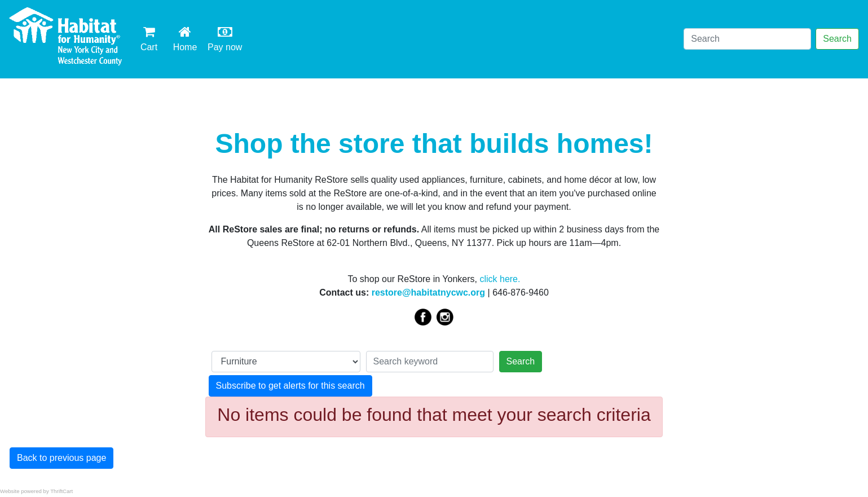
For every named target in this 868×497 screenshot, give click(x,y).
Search (837, 39)
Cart (149, 38)
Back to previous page (61, 458)
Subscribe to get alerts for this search (290, 386)
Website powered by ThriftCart (36, 491)
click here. (500, 279)
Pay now (227, 38)
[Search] (747, 39)
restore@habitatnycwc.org (428, 293)
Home (187, 38)
